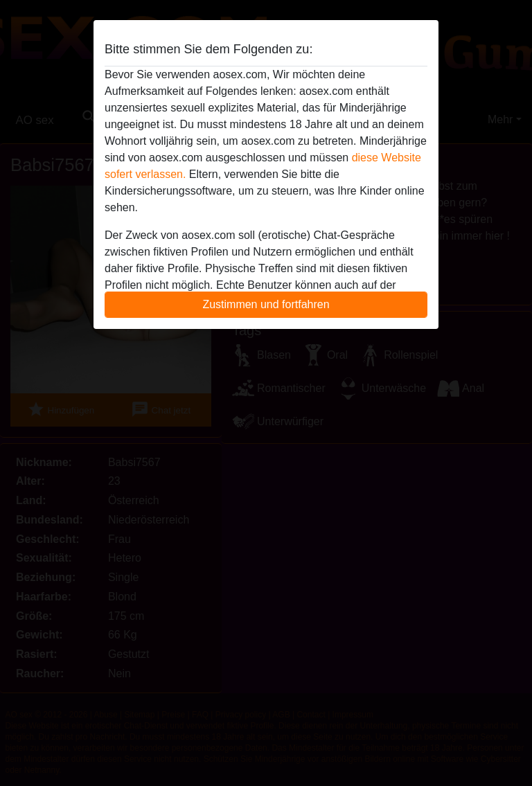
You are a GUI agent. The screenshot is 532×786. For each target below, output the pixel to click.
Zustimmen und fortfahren (266, 304)
